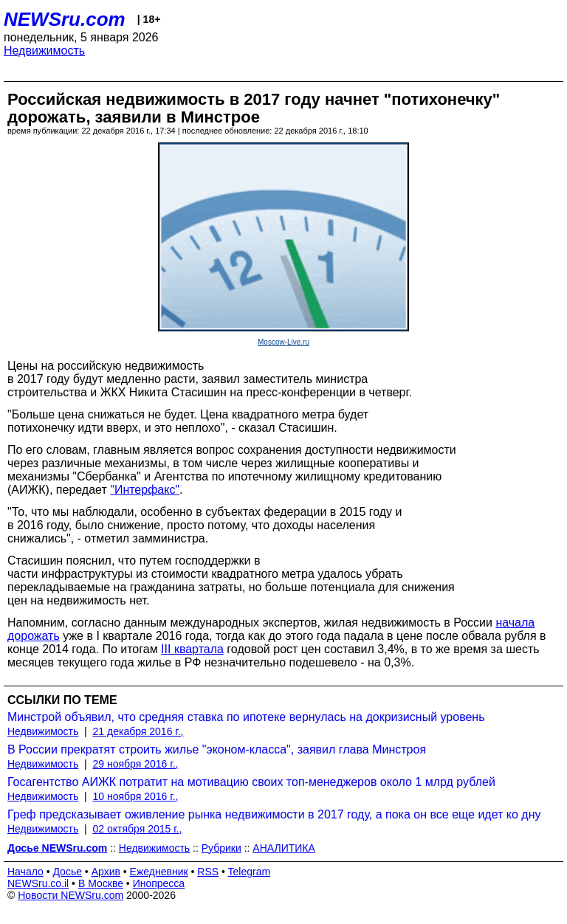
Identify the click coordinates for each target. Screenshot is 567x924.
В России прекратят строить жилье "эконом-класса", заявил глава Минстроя (217, 749)
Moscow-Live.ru (283, 342)
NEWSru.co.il (38, 883)
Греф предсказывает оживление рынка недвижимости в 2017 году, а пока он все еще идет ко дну (274, 814)
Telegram (250, 872)
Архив (106, 872)
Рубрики (221, 848)
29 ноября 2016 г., (136, 764)
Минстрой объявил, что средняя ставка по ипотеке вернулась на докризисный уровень (246, 717)
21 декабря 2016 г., (138, 731)
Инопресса (159, 883)
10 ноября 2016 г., (136, 796)
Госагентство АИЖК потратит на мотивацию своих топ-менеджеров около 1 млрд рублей (251, 782)
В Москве (101, 883)
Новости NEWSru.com (71, 895)
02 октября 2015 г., (138, 829)
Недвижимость (44, 51)
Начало (25, 872)
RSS (208, 872)
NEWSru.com (65, 19)
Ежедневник (159, 872)
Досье (67, 872)
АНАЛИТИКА (283, 848)
